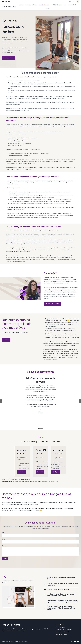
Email (3, 539)
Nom (3, 532)
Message (4, 546)
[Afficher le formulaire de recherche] (78, 2)
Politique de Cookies (61, 634)
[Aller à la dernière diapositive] (1, 401)
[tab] (38, 429)
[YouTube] (3, 2)
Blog (65, 5)
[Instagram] (6, 2)
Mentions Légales (60, 627)
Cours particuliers (44, 5)
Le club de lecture (56, 5)
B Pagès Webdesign (24, 642)
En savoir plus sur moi (52, 304)
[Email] (9, 2)
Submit (5, 559)
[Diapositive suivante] (80, 401)
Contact (48, 9)
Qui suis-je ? (72, 5)
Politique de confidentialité (63, 632)
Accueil (21, 5)
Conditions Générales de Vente (64, 630)
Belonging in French (31, 5)
